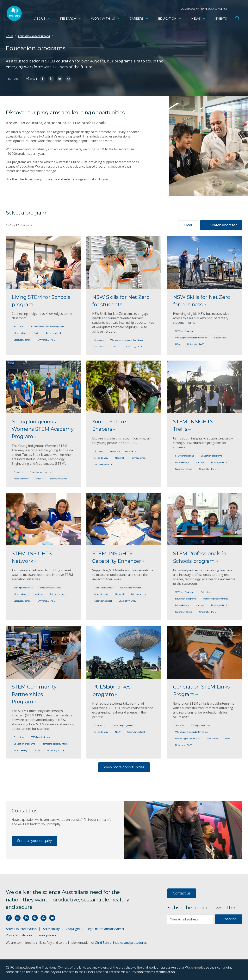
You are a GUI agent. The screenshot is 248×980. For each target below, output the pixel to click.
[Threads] (43, 918)
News (198, 19)
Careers (139, 19)
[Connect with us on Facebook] (9, 918)
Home (9, 36)
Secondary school (22, 340)
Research (71, 19)
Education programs (40, 472)
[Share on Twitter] (51, 79)
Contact (13, 79)
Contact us (182, 893)
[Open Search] (237, 18)
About (42, 19)
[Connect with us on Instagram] (18, 918)
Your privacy (47, 935)
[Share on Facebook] (43, 79)
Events (221, 19)
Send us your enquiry (34, 841)
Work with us (105, 19)
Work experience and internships (126, 340)
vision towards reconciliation (155, 972)
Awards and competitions (123, 451)
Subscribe (229, 919)
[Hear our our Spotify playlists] (35, 918)
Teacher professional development (48, 327)
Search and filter (221, 225)
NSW (116, 346)
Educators (19, 327)
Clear (188, 225)
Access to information (21, 929)
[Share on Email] (68, 79)
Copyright (73, 929)
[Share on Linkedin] (60, 79)
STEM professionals (185, 331)
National (39, 479)
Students (99, 340)
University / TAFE (46, 340)
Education (170, 19)
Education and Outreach (34, 36)
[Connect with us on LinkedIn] (26, 918)
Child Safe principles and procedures (121, 943)
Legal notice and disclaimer (105, 929)
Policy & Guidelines (19, 935)
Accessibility (51, 929)
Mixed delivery (21, 333)
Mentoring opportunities (215, 599)
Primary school (53, 333)
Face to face (100, 346)
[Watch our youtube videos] (52, 918)
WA (37, 333)
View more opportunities (124, 767)
